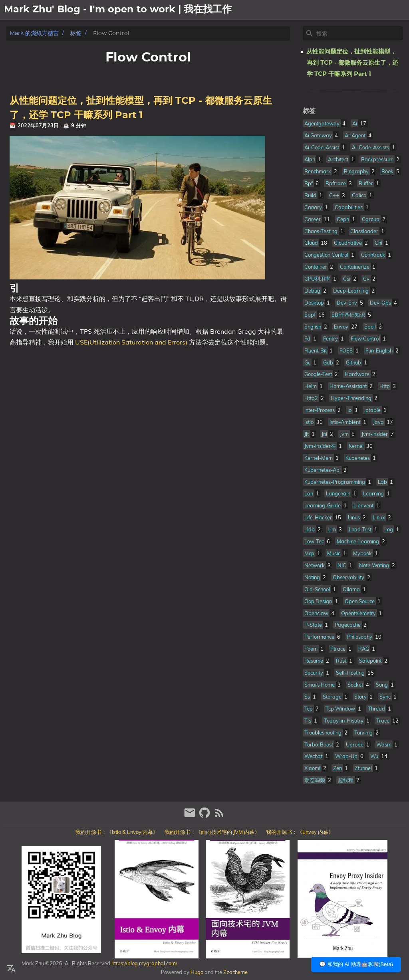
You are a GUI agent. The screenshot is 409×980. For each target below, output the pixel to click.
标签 (76, 33)
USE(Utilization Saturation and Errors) (131, 342)
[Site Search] (359, 34)
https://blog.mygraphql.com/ (144, 963)
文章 (380, 10)
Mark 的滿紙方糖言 (34, 33)
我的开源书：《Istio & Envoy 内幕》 (117, 832)
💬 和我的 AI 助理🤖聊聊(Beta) (356, 964)
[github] (205, 816)
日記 (399, 10)
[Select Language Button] (11, 969)
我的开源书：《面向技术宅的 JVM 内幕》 (212, 832)
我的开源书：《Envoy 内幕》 (300, 832)
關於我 (358, 10)
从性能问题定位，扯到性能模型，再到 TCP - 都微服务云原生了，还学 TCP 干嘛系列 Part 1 (352, 63)
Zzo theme (235, 972)
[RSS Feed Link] (219, 816)
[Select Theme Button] (335, 10)
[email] (191, 816)
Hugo (197, 972)
